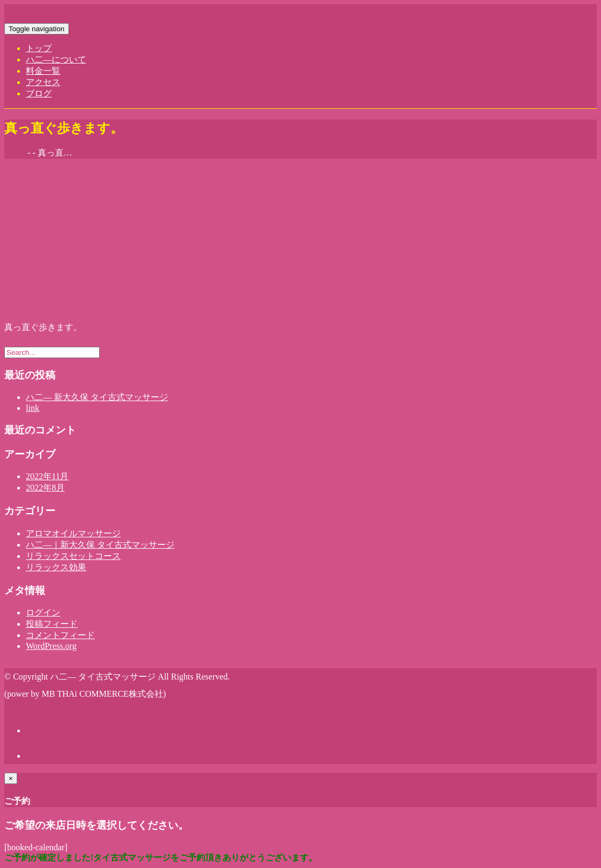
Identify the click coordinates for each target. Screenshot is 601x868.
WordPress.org (51, 646)
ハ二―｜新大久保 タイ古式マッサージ (100, 545)
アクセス (43, 82)
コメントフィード (60, 635)
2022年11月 (47, 476)
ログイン (43, 612)
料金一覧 (43, 71)
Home (15, 153)
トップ (39, 48)
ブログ (39, 93)
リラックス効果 (56, 567)
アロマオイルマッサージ (73, 533)
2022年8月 (45, 488)
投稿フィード (52, 624)
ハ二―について (56, 59)
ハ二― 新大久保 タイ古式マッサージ (97, 397)
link (33, 408)
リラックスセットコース (73, 556)
